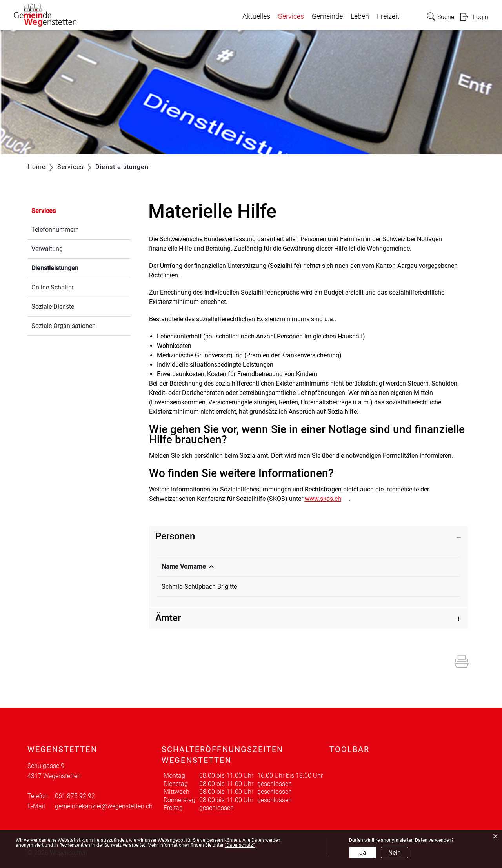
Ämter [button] (168, 618)
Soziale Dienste (53, 307)
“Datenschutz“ (240, 845)
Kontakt (354, 567)
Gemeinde (327, 16)
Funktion (275, 567)
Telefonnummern (55, 230)
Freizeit (388, 16)
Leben (360, 16)
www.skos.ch (327, 499)
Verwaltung (47, 249)
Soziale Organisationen (64, 326)
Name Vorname (184, 567)
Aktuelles (256, 16)
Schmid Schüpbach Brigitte (199, 587)
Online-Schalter (52, 287)
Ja (363, 853)
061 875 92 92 (75, 796)
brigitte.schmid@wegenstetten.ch (389, 587)
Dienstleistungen (74, 267)
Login (481, 17)
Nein (395, 853)
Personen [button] (175, 536)
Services (291, 16)
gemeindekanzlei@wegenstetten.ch (104, 806)
